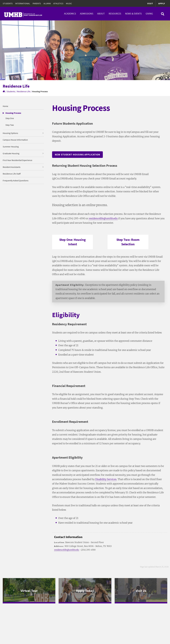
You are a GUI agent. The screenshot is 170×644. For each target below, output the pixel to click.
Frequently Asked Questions (16, 180)
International (23, 3)
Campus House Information (15, 140)
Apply (162, 3)
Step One (10, 118)
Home (5, 106)
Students (8, 3)
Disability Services (106, 479)
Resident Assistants (12, 167)
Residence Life (24, 91)
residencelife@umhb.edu (103, 218)
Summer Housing (11, 147)
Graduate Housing (11, 153)
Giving (149, 14)
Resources (115, 14)
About (101, 14)
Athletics (58, 3)
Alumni (47, 3)
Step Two (10, 125)
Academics (70, 14)
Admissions (87, 14)
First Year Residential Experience (17, 160)
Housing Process (13, 113)
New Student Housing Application (77, 155)
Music (69, 3)
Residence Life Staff (12, 174)
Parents (37, 3)
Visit (150, 3)
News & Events (133, 14)
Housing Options (10, 133)
